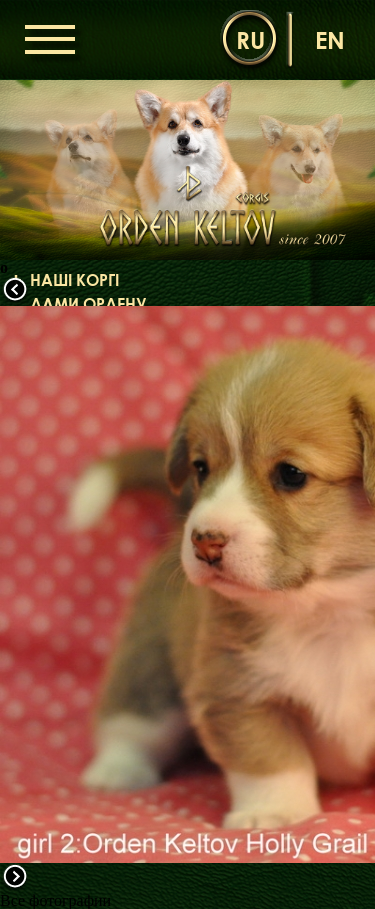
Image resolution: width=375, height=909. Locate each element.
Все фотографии (55, 900)
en (330, 39)
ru (250, 39)
